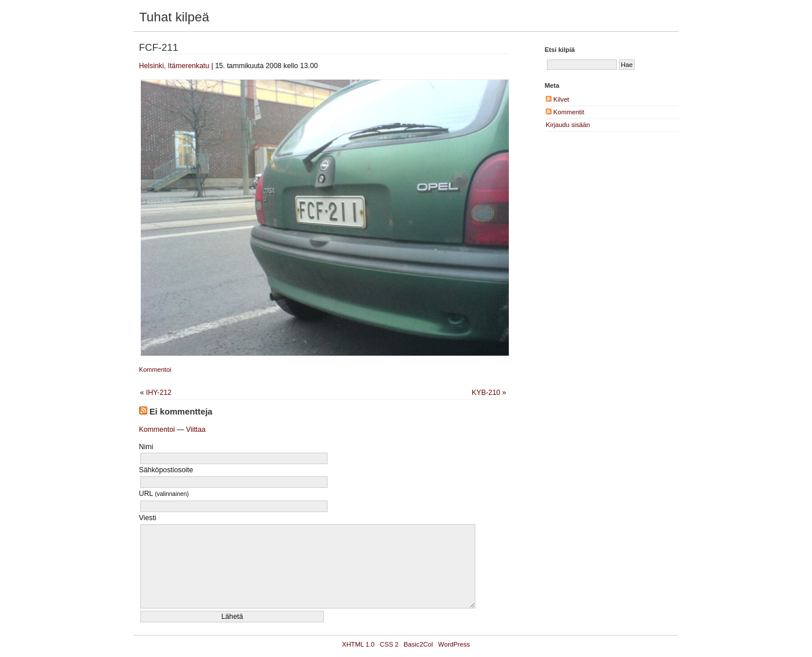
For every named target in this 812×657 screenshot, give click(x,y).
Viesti (148, 518)
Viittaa (196, 430)
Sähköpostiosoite (166, 470)
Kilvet (557, 99)
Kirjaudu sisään (568, 125)
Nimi (146, 447)
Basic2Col (418, 644)
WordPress (454, 644)
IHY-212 (159, 393)
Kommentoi (155, 369)
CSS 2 (389, 644)
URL (164, 494)
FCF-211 (159, 47)
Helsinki (152, 66)
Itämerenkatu (188, 66)
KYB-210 (486, 393)
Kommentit (565, 112)
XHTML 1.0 (358, 644)
